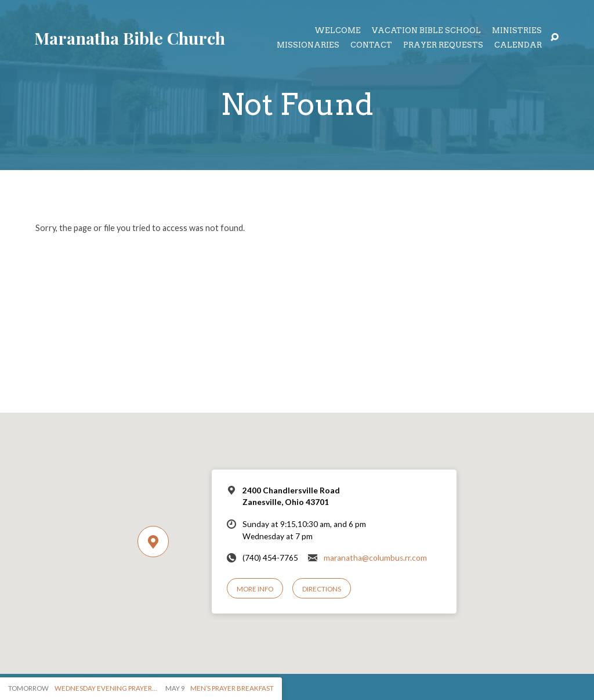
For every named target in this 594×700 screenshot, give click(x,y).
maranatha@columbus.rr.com (375, 558)
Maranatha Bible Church (130, 38)
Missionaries (308, 46)
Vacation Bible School (426, 31)
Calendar (518, 46)
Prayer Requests (443, 46)
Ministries (517, 31)
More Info (255, 589)
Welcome (338, 31)
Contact (371, 46)
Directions (322, 589)
